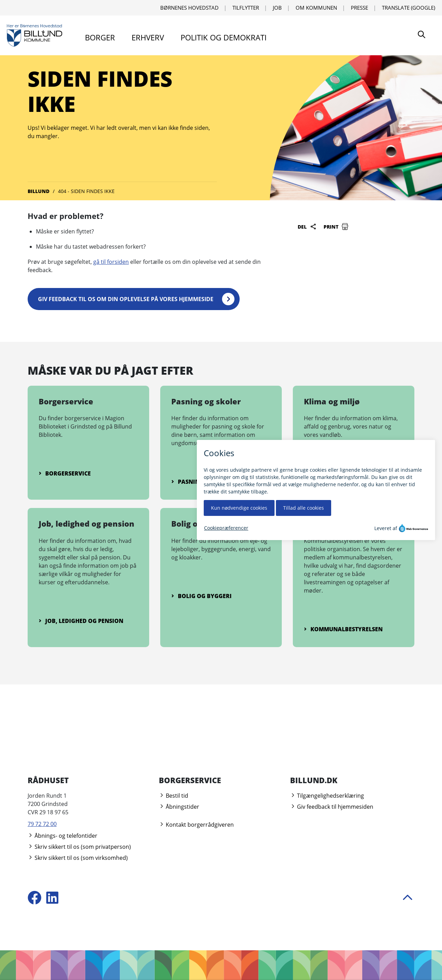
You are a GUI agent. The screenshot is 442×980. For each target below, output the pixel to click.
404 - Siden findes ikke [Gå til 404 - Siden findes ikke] (86, 191)
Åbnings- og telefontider (63, 836)
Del (307, 227)
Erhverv (148, 37)
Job (277, 8)
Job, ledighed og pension (81, 621)
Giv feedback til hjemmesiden (332, 807)
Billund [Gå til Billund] (39, 191)
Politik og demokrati (224, 37)
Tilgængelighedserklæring (327, 796)
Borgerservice (65, 473)
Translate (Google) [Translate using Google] (409, 8)
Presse (359, 8)
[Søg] (422, 35)
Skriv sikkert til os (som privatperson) (79, 847)
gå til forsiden (111, 262)
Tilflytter (246, 8)
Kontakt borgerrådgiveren (196, 825)
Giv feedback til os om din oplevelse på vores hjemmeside (126, 299)
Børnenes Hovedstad (189, 8)
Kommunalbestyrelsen (343, 629)
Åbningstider (179, 807)
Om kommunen (316, 8)
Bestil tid (174, 796)
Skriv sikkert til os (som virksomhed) (78, 858)
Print (336, 227)
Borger (100, 37)
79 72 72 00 (42, 824)
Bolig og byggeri (201, 596)
